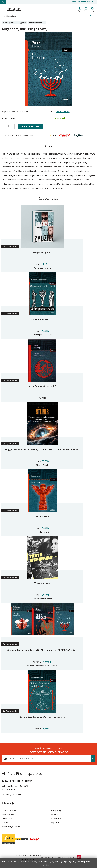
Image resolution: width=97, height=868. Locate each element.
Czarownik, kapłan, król (42, 319)
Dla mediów (7, 818)
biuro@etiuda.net (25, 781)
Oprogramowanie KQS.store (54, 857)
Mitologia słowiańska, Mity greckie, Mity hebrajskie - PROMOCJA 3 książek (42, 650)
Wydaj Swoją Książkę (11, 826)
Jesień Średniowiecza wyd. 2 (42, 386)
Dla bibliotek (56, 818)
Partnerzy (6, 822)
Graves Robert (63, 112)
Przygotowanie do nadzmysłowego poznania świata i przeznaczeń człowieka (42, 449)
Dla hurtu (54, 815)
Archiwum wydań (9, 815)
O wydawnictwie (9, 811)
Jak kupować (56, 811)
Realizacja (74, 857)
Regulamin (55, 822)
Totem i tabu (42, 516)
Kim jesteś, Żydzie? (42, 252)
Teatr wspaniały (42, 583)
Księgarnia (22, 23)
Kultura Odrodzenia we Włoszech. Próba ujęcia (42, 717)
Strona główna (9, 23)
